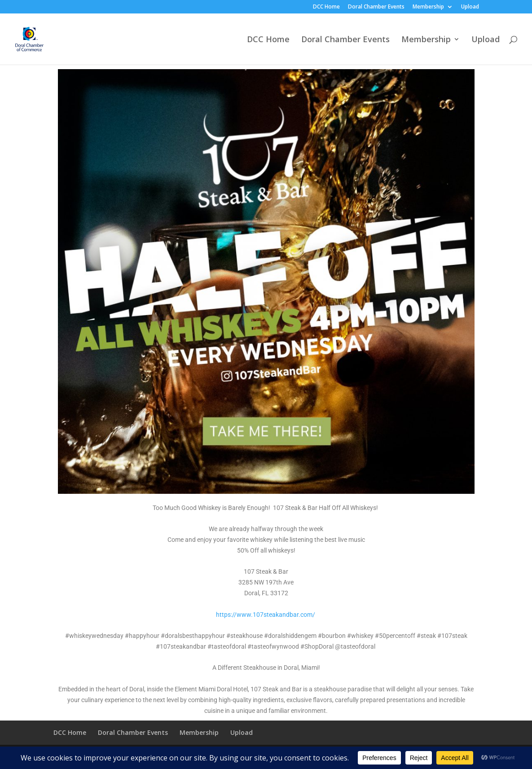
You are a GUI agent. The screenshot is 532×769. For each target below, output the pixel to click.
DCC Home (326, 7)
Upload (470, 7)
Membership (428, 7)
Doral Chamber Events (376, 7)
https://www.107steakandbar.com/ (266, 615)
